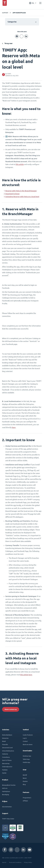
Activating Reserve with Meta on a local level (22, 197)
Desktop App (27, 756)
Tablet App (26, 759)
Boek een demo (28, 744)
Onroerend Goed (7, 748)
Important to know (12, 194)
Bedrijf (25, 775)
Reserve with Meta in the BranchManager (21, 191)
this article (20, 164)
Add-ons (5, 788)
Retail (4, 741)
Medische (5, 754)
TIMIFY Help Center (8, 819)
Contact (25, 741)
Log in (25, 738)
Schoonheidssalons (8, 751)
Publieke (5, 770)
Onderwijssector (7, 767)
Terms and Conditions (15, 862)
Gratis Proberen (28, 735)
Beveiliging (6, 794)
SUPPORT (5, 13)
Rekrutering (6, 763)
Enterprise (5, 738)
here (14, 427)
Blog (24, 784)
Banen (25, 778)
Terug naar (7, 43)
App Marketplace (19, 13)
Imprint (4, 862)
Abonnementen (7, 807)
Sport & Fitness (7, 760)
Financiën (5, 744)
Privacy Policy (28, 862)
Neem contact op (11, 709)
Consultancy (6, 757)
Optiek (4, 773)
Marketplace (6, 791)
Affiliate (25, 801)
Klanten (25, 781)
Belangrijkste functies (9, 785)
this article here (26, 675)
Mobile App (26, 762)
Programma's (27, 798)
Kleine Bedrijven (7, 735)
